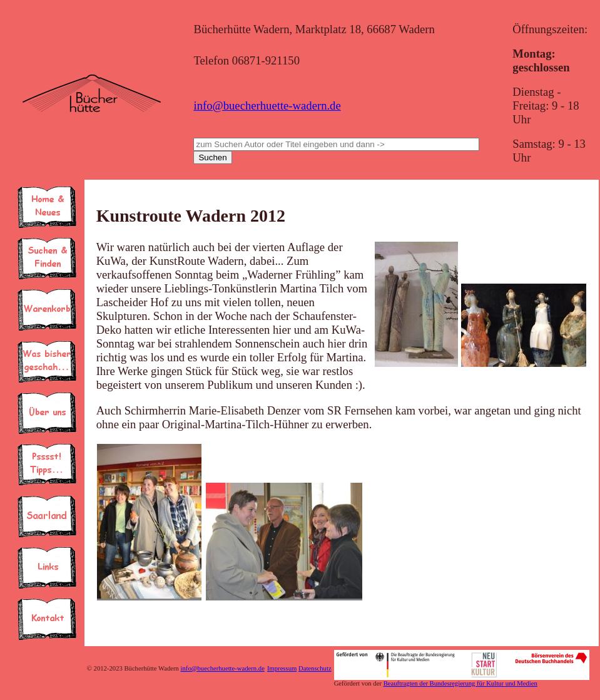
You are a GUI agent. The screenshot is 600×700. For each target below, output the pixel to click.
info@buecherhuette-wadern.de (267, 106)
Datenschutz (315, 668)
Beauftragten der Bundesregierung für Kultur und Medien (460, 683)
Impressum (282, 668)
